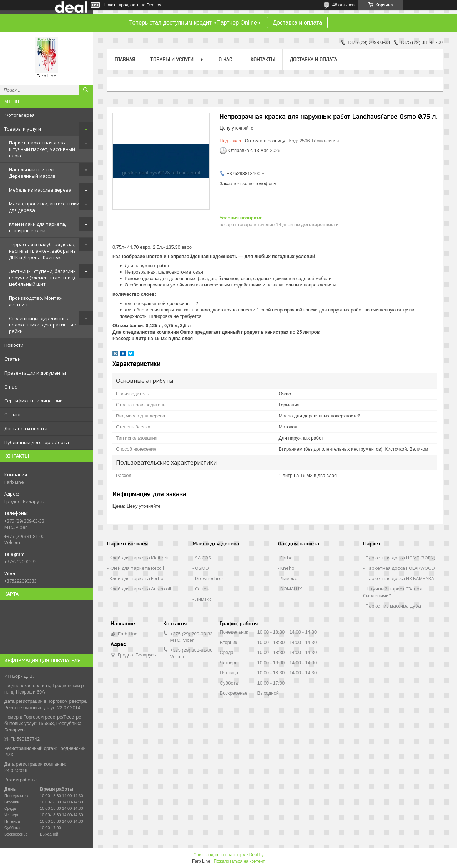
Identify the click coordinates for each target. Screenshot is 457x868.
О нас (11, 387)
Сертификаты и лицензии (34, 401)
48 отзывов (343, 5)
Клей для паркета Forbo (137, 578)
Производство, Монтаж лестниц (36, 301)
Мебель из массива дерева (40, 190)
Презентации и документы (35, 373)
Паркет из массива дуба (393, 606)
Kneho (287, 568)
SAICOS (203, 558)
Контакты (263, 59)
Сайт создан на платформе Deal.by (229, 855)
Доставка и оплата (297, 23)
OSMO (202, 568)
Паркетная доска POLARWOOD (400, 568)
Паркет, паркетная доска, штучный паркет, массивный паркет (42, 149)
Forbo (287, 558)
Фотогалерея (19, 115)
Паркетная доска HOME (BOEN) (400, 558)
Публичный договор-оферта (37, 442)
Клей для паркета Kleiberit (139, 558)
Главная (125, 59)
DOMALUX (291, 589)
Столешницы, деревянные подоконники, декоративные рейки (42, 325)
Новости (14, 345)
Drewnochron (210, 578)
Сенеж (202, 589)
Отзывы (14, 415)
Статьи (12, 359)
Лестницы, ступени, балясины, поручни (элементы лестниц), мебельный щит (43, 278)
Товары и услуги (23, 129)
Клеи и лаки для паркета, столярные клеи (37, 227)
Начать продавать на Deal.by (132, 5)
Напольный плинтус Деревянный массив (32, 173)
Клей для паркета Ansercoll (140, 589)
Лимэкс (203, 599)
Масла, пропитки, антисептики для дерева (44, 207)
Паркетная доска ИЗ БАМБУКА (400, 578)
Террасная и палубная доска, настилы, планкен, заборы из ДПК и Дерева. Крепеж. (42, 251)
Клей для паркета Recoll (137, 568)
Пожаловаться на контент (239, 861)
